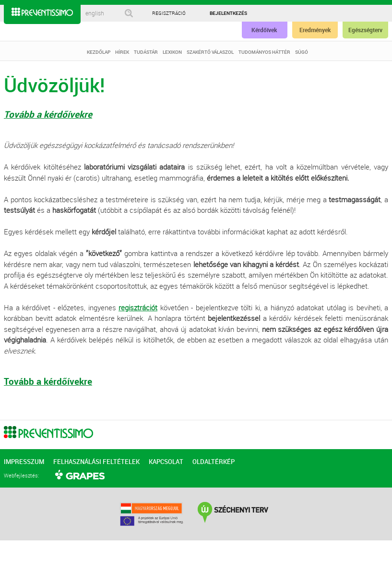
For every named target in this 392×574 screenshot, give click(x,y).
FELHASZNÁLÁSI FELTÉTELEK (96, 462)
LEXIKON (172, 52)
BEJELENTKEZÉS (228, 13)
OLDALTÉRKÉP (214, 462)
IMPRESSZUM (24, 462)
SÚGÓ (302, 52)
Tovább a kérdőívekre (48, 114)
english (95, 13)
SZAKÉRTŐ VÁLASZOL (210, 52)
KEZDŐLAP (99, 52)
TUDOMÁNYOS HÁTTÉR (264, 52)
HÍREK (122, 52)
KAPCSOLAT (166, 462)
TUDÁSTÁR (146, 52)
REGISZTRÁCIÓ (169, 13)
